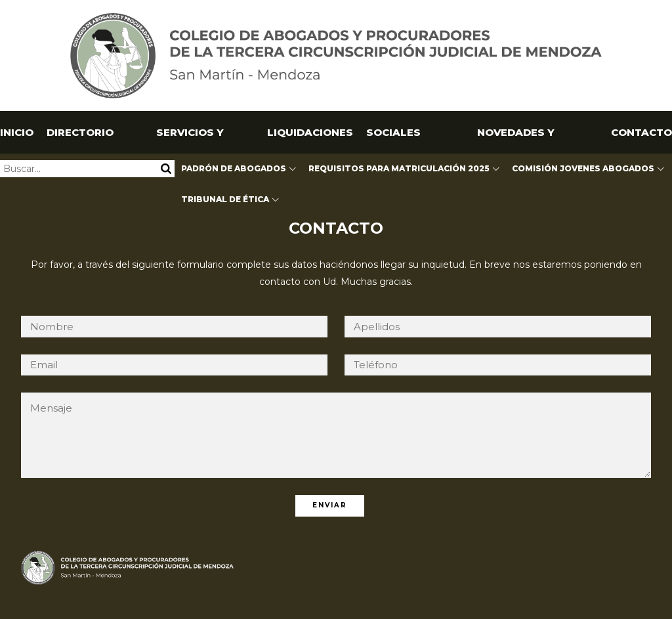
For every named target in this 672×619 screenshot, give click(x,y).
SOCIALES (393, 132)
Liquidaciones (310, 132)
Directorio (80, 132)
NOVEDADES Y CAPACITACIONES (515, 140)
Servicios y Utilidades (190, 140)
